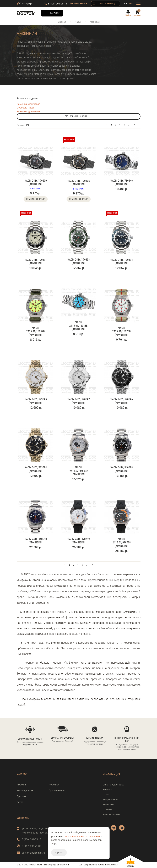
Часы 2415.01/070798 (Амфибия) (122, 542)
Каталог (55, 13)
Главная (62, 22)
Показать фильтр (79, 116)
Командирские (25, 790)
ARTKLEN (114, 865)
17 (134, 125)
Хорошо (59, 853)
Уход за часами (111, 814)
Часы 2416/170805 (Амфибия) (79, 183)
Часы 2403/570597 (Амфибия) (79, 401)
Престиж (22, 796)
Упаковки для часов (28, 111)
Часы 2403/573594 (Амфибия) (36, 469)
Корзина (137, 15)
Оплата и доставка (113, 785)
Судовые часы (25, 108)
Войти (128, 15)
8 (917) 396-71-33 (31, 846)
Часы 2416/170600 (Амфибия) (36, 182)
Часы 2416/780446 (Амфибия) (122, 182)
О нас (106, 795)
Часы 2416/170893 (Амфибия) (79, 261)
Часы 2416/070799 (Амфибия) (79, 541)
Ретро (20, 802)
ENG (131, 4)
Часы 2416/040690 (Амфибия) (36, 541)
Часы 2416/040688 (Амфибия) (122, 469)
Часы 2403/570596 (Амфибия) (122, 401)
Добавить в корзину (36, 199)
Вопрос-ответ (110, 800)
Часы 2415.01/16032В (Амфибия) (36, 331)
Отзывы (107, 809)
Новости (107, 790)
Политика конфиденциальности (53, 865)
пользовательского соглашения (82, 836)
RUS (125, 4)
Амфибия (22, 785)
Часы (78, 22)
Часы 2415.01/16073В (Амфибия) (121, 331)
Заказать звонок (78, 3)
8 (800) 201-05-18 (57, 4)
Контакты (108, 804)
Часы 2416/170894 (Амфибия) (122, 261)
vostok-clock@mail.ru (33, 853)
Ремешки (54, 785)
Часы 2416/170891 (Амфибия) (36, 261)
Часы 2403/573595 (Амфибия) (36, 401)
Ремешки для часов (28, 104)
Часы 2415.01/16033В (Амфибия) (78, 326)
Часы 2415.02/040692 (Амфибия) (79, 471)
